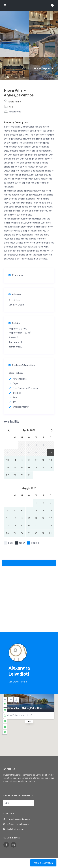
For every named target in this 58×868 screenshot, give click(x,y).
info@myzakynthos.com (18, 824)
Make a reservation (43, 863)
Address (15, 294)
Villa (11, 107)
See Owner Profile (18, 682)
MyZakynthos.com (16, 829)
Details (14, 323)
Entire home (15, 102)
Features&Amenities (22, 365)
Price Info (16, 275)
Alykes (17, 300)
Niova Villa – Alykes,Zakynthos (25, 708)
